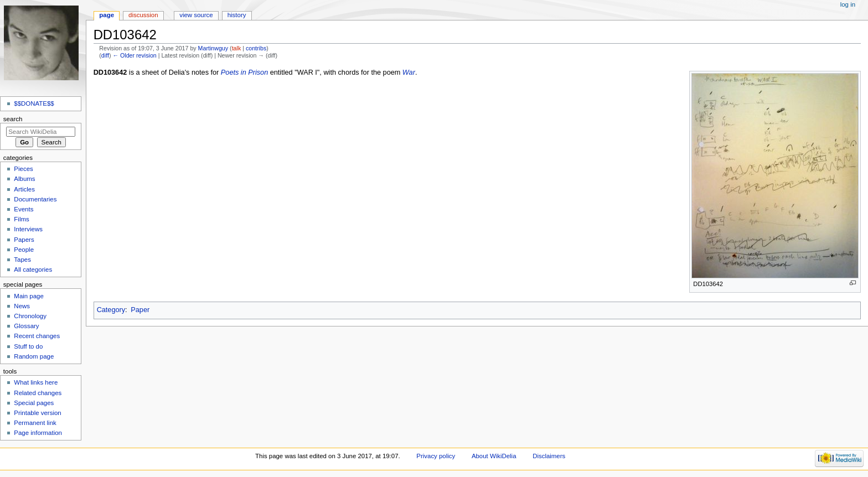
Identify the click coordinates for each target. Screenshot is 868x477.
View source (196, 15)
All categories (33, 269)
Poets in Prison (244, 72)
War (409, 72)
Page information (38, 433)
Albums (24, 179)
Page (107, 15)
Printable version (37, 413)
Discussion (143, 15)
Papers (24, 240)
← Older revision (134, 55)
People (24, 250)
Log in (848, 4)
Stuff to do (28, 346)
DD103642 (110, 72)
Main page (29, 296)
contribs (256, 48)
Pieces (23, 169)
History (237, 15)
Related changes (38, 393)
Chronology (30, 316)
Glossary (26, 326)
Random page (34, 356)
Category (111, 310)
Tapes (22, 260)
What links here (36, 382)
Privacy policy (436, 456)
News (22, 306)
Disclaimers (549, 456)
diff (105, 55)
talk (237, 48)
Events (24, 209)
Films (21, 219)
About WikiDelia (494, 456)
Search (13, 119)
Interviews (28, 229)
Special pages (34, 403)
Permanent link (35, 423)
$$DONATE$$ (34, 103)
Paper (140, 310)
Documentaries (35, 199)
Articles (24, 189)
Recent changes (37, 336)
